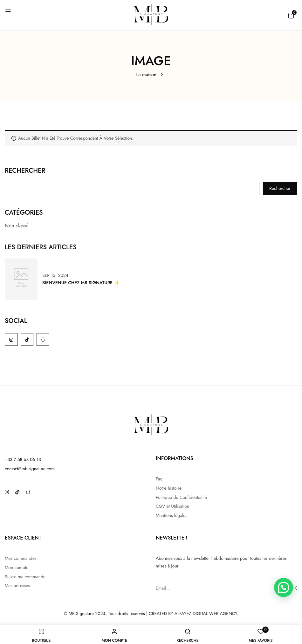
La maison (146, 75)
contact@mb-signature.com (30, 469)
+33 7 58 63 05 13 (23, 460)
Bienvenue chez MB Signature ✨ (81, 283)
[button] (291, 16)
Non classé (17, 226)
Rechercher (25, 171)
